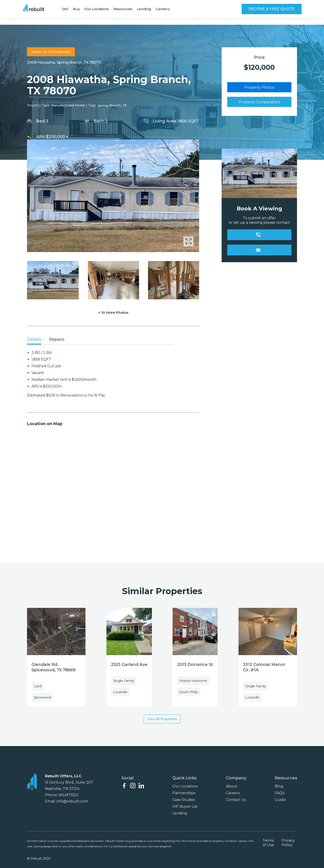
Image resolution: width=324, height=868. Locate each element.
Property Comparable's (259, 102)
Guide (280, 800)
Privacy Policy (288, 843)
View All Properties (162, 719)
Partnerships (184, 793)
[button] (97, 9)
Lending (144, 9)
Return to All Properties (51, 52)
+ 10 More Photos (113, 312)
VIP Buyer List (185, 806)
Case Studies (184, 800)
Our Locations (185, 786)
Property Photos (259, 87)
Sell (65, 9)
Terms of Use (268, 843)
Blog (279, 786)
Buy (76, 9)
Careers (163, 9)
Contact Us (236, 800)
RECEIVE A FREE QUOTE (272, 9)
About (232, 786)
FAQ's (280, 793)
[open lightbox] (113, 196)
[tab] (34, 340)
